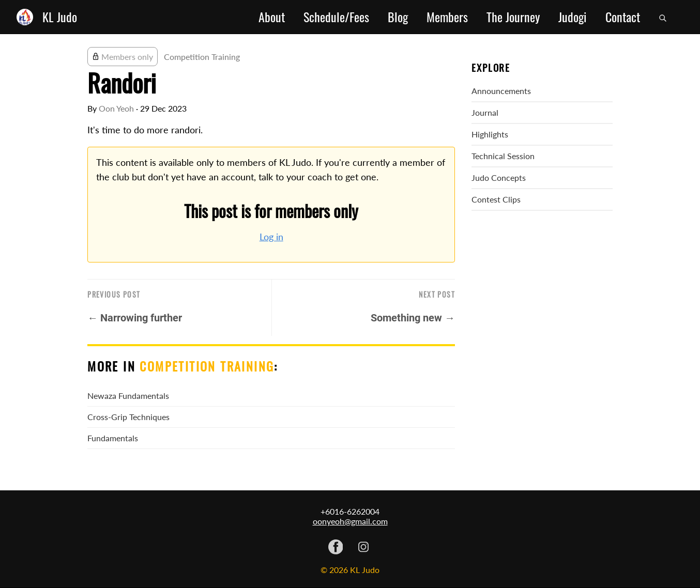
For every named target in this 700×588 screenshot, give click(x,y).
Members (447, 17)
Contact (623, 17)
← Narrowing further (135, 318)
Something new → (413, 318)
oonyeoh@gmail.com (350, 521)
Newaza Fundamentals (128, 396)
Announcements (501, 91)
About (272, 17)
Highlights (490, 134)
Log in (271, 237)
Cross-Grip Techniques (128, 417)
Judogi (573, 17)
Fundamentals (113, 438)
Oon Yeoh (116, 108)
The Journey (513, 17)
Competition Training (202, 57)
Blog (398, 17)
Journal (485, 112)
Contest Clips (496, 199)
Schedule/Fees (336, 17)
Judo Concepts (499, 177)
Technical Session (503, 156)
